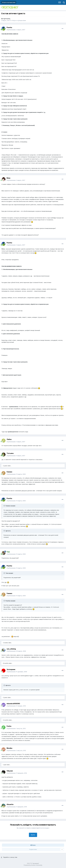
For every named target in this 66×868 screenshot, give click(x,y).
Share (33, 845)
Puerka (8, 19)
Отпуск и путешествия (19, 20)
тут (5, 582)
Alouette (10, 804)
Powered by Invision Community (33, 865)
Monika (9, 748)
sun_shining (11, 649)
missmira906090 (13, 704)
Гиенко (9, 472)
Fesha (9, 726)
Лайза (9, 439)
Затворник (11, 669)
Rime (8, 178)
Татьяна (10, 453)
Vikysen (10, 771)
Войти (33, 835)
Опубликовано (16, 30)
